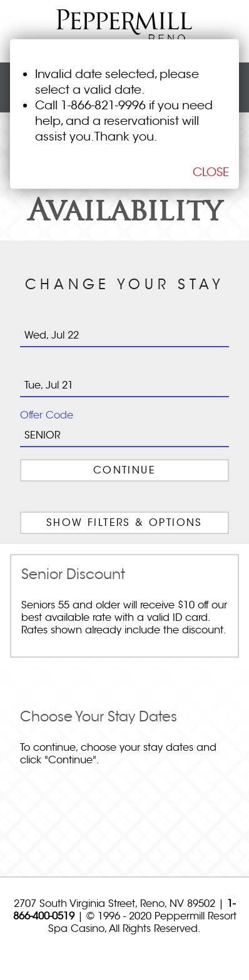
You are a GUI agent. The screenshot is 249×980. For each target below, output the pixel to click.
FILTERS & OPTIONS (124, 523)
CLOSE (211, 172)
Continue (124, 470)
